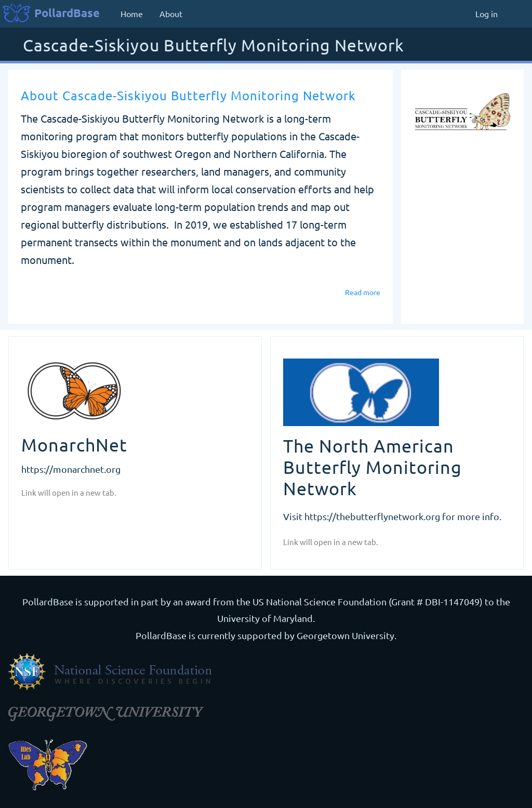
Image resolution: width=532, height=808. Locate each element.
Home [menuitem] (132, 14)
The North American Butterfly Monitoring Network (373, 467)
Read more (363, 292)
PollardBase (67, 13)
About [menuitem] (171, 14)
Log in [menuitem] (487, 14)
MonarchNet (74, 445)
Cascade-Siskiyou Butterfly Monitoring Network (214, 46)
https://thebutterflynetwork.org (372, 516)
